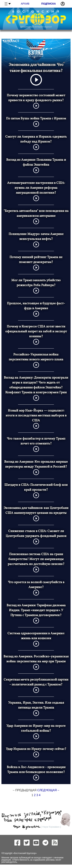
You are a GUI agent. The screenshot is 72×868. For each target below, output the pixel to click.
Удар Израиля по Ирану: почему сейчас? (36, 749)
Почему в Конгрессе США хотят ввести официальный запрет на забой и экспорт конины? (36, 332)
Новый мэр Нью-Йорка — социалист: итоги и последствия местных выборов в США (36, 416)
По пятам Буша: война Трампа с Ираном (36, 119)
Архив (25, 4)
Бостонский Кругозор (25, 853)
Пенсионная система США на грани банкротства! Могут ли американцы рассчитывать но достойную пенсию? (36, 559)
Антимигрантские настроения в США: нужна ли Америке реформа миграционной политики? (36, 188)
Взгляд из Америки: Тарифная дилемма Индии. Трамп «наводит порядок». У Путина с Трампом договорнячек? (36, 610)
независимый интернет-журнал (36, 27)
